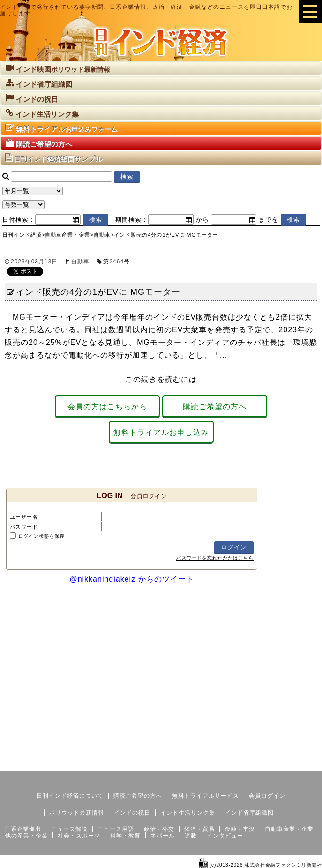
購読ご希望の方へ (215, 407)
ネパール (163, 836)
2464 (116, 262)
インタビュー (225, 836)
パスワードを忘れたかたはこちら (215, 558)
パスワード (24, 527)
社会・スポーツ (79, 836)
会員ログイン (267, 796)
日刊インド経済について (70, 796)
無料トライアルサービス (206, 796)
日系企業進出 (23, 829)
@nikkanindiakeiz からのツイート (131, 579)
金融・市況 (240, 829)
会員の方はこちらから (107, 407)
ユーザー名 (24, 517)
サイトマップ (251, 763)
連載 (191, 836)
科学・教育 (125, 836)
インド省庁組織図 (249, 813)
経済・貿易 (199, 829)
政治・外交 (159, 829)
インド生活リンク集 (188, 813)
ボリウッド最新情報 (77, 813)
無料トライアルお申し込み (161, 432)
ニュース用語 (116, 829)
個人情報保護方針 (300, 763)
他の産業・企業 (26, 836)
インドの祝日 (132, 813)
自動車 (80, 262)
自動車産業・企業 (289, 829)
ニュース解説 (69, 829)
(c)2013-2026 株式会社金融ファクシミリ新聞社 (260, 865)
